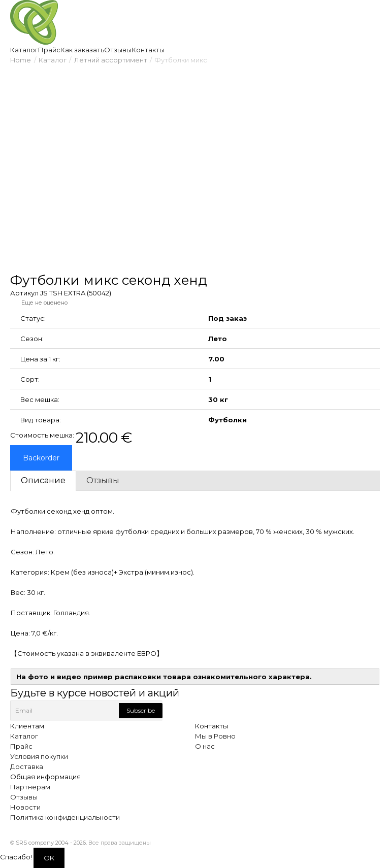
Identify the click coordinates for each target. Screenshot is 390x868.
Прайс (21, 746)
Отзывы (24, 797)
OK (49, 858)
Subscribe (141, 710)
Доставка (27, 766)
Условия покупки (39, 756)
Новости (25, 807)
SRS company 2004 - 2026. (51, 843)
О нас (205, 746)
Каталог (53, 60)
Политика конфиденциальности (65, 817)
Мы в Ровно (215, 736)
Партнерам (30, 787)
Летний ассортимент (111, 60)
